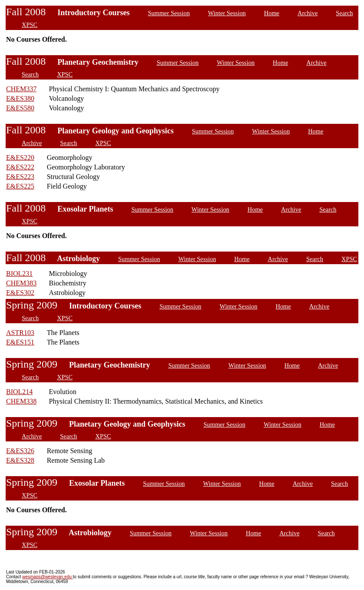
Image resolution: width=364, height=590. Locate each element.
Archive (308, 13)
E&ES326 (20, 451)
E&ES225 (20, 186)
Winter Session (227, 13)
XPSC (30, 25)
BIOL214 (19, 392)
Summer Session (169, 13)
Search (344, 13)
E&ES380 (20, 98)
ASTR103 (20, 333)
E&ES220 (20, 157)
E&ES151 (20, 342)
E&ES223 (20, 177)
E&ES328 (20, 460)
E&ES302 (20, 293)
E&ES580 (20, 108)
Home (272, 13)
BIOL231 (19, 273)
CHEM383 (21, 283)
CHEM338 (21, 401)
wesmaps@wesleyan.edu (47, 577)
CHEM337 (21, 89)
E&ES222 (20, 167)
